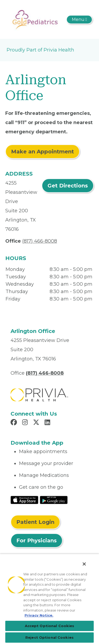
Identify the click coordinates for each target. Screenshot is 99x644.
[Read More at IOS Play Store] (24, 500)
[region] (49, 599)
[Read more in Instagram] (26, 423)
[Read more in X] (37, 423)
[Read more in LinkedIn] (48, 423)
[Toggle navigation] (79, 20)
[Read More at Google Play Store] (54, 500)
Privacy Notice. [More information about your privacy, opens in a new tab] (39, 615)
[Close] (84, 564)
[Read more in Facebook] (15, 423)
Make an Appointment (43, 152)
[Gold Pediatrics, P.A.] (35, 19)
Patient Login (35, 522)
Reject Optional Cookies (49, 637)
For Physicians (37, 540)
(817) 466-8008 (40, 241)
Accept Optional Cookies (50, 626)
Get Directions (68, 186)
